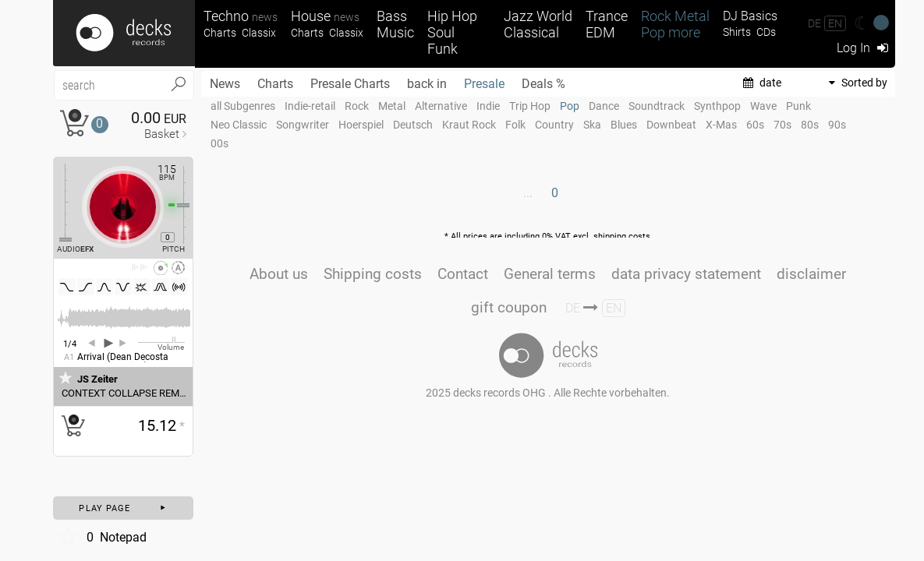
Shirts (737, 32)
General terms (550, 274)
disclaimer (811, 274)
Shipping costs (373, 274)
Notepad (102, 537)
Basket (162, 134)
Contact (463, 274)
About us (279, 274)
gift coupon (509, 307)
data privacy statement (686, 274)
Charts (220, 33)
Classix (259, 33)
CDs (766, 32)
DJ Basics (750, 16)
